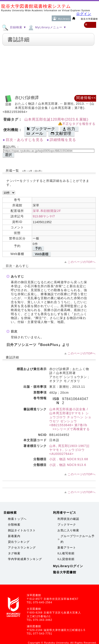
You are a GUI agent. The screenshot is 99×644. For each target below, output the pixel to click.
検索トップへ (17, 519)
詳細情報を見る (63, 140)
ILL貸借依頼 (66, 559)
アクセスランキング (22, 548)
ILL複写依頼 (66, 553)
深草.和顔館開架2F (47, 211)
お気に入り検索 (68, 530)
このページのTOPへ (82, 262)
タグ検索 (14, 553)
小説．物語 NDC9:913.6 (68, 465)
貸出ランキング (19, 542)
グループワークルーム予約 (78, 539)
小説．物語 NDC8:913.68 (69, 459)
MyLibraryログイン (68, 566)
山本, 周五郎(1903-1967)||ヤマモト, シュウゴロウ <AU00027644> (69, 450)
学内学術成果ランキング (25, 559)
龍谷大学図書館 (65, 572)
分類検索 (14, 525)
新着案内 (14, 536)
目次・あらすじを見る (25, 140)
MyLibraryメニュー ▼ (47, 27)
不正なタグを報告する (79, 124)
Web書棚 (42, 254)
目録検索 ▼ (14, 27)
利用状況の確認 (68, 519)
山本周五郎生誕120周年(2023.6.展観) (56, 119)
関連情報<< (86, 98)
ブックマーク (67, 525)
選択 (8, 155)
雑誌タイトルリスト (22, 530)
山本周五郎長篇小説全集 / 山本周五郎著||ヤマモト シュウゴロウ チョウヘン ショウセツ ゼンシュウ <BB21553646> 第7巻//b (70, 417)
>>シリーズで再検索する (69, 429)
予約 (38, 248)
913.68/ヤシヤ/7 (44, 216)
